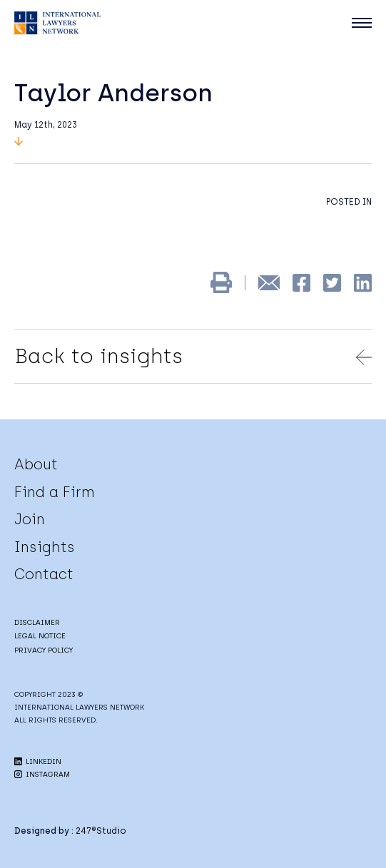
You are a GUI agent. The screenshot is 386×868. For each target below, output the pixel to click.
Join (30, 519)
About (36, 464)
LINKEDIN (38, 761)
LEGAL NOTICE (40, 636)
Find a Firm (55, 492)
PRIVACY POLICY (44, 650)
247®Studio (101, 831)
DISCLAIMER (37, 622)
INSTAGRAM (42, 774)
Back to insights (193, 356)
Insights (45, 547)
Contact (44, 574)
